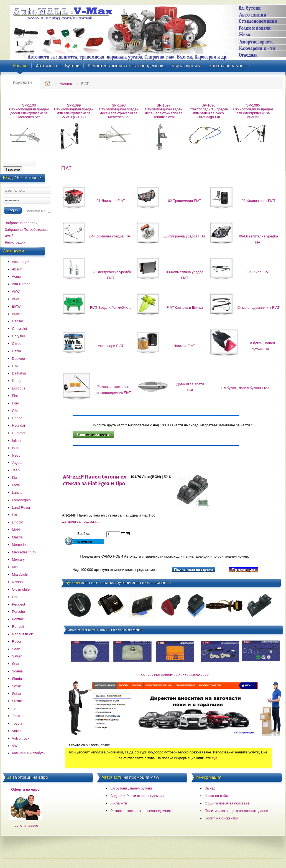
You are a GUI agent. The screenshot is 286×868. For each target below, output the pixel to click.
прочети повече (25, 825)
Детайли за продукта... (81, 521)
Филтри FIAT (185, 346)
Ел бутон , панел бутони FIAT (245, 388)
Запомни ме (36, 211)
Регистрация (15, 242)
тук (214, 758)
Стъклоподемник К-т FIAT (259, 308)
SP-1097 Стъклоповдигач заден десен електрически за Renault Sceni (164, 111)
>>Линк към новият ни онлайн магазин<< (175, 675)
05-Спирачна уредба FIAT (185, 236)
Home (47, 83)
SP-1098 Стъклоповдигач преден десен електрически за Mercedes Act (119, 111)
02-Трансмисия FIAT (185, 201)
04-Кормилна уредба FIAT (111, 236)
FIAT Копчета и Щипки (185, 308)
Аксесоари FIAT (111, 346)
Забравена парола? (21, 223)
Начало (66, 84)
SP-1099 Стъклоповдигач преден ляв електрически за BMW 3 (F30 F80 (74, 111)
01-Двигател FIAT (111, 201)
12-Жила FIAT (259, 272)
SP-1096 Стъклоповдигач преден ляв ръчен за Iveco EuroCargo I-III (209, 111)
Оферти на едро (25, 789)
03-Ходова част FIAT (259, 201)
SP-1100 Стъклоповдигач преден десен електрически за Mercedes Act (29, 111)
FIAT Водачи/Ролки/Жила (111, 308)
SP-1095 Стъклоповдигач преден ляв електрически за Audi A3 (253, 111)
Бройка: (84, 534)
